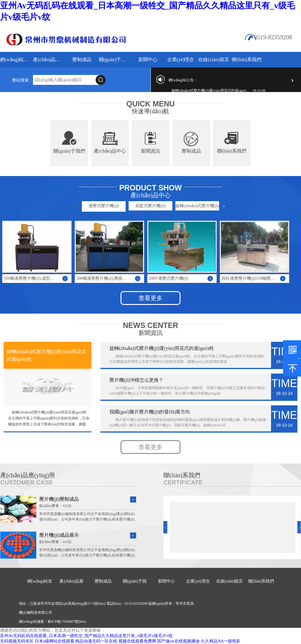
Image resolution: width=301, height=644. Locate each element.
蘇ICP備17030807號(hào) (67, 622)
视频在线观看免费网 (137, 641)
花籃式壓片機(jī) (150, 206)
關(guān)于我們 (115, 60)
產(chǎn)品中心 (110, 151)
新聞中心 (148, 60)
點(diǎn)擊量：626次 (55, 506)
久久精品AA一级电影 (221, 641)
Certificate (183, 482)
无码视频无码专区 (17, 641)
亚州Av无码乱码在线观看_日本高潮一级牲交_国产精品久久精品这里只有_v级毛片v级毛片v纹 (86, 636)
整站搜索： (22, 80)
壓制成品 (82, 60)
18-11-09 (259, 91)
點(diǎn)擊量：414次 (55, 542)
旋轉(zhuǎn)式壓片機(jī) (197, 206)
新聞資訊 (150, 151)
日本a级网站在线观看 (55, 641)
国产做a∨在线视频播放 (178, 641)
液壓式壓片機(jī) (104, 206)
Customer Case (27, 482)
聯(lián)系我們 (247, 60)
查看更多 (150, 298)
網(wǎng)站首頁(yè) (16, 60)
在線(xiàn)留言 (213, 60)
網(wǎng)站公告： (183, 80)
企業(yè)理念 (181, 60)
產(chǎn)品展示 (49, 60)
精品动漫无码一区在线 (96, 641)
